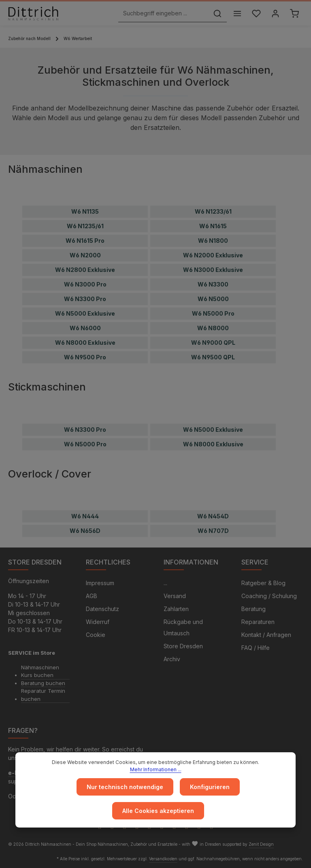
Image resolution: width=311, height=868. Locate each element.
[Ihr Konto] (275, 14)
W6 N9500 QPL (213, 357)
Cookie (96, 635)
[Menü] (237, 14)
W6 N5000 (213, 299)
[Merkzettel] (256, 14)
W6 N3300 (213, 284)
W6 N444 (85, 516)
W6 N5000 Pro (213, 313)
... (165, 583)
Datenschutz (102, 609)
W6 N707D (213, 531)
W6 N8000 (213, 328)
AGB (92, 596)
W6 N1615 (213, 226)
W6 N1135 (85, 211)
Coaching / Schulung (269, 596)
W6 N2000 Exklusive (213, 255)
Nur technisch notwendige (125, 787)
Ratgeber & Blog (263, 583)
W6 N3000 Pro (85, 284)
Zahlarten (176, 609)
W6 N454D (213, 516)
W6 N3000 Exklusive (213, 270)
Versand (175, 596)
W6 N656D (85, 531)
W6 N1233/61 (213, 211)
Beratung (253, 609)
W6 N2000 (85, 255)
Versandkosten (163, 859)
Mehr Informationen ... (156, 769)
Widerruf (98, 622)
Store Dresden (183, 646)
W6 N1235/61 (85, 226)
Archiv (172, 659)
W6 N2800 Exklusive (85, 270)
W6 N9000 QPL (213, 343)
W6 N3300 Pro (85, 299)
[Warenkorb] (294, 14)
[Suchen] (217, 14)
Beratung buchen (43, 683)
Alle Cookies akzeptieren (158, 811)
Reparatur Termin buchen (43, 695)
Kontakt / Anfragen (266, 635)
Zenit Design (261, 844)
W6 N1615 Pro (85, 241)
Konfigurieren (210, 787)
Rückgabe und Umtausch (183, 627)
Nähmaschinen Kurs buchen (40, 671)
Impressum (100, 583)
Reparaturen (258, 622)
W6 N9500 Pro (85, 357)
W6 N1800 (213, 241)
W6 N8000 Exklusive (85, 343)
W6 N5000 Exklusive (85, 313)
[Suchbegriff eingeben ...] (163, 14)
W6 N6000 (85, 328)
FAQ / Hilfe (256, 648)
